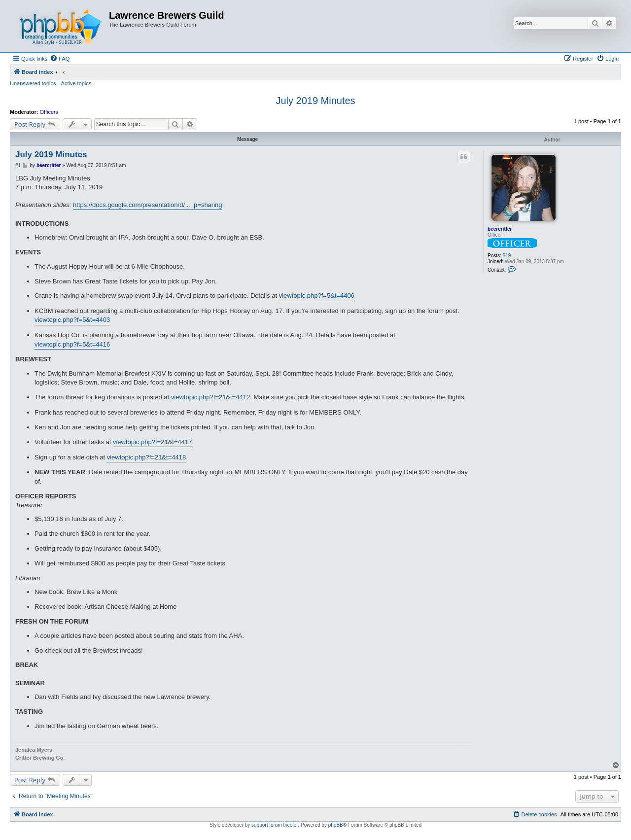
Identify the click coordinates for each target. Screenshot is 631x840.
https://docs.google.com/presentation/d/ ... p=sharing (147, 205)
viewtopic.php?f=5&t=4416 (72, 344)
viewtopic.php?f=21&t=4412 (210, 397)
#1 (18, 165)
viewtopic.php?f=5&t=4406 (317, 296)
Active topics (76, 83)
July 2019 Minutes (315, 101)
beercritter (500, 229)
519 (507, 256)
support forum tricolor (275, 825)
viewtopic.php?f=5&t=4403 (72, 320)
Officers (49, 112)
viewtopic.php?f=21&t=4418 (146, 457)
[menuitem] (60, 59)
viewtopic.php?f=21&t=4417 (152, 442)
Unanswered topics (33, 83)
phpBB (336, 825)
